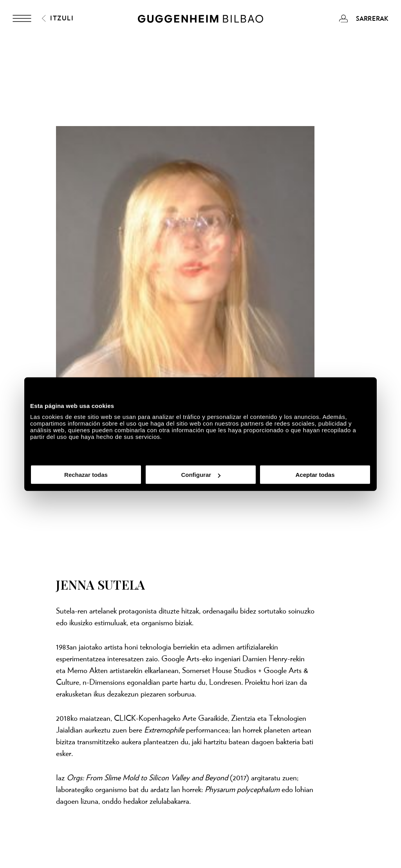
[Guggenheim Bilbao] (200, 20)
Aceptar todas (315, 475)
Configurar (201, 475)
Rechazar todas (86, 475)
